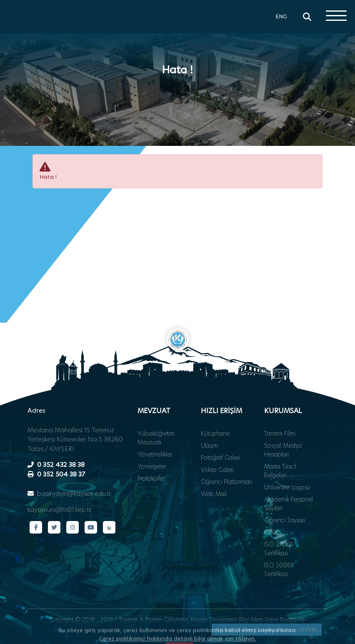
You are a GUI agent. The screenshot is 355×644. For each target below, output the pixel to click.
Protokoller (151, 479)
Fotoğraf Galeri (220, 458)
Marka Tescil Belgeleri (280, 471)
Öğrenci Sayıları (285, 520)
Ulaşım (209, 446)
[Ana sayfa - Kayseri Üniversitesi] (31, 31)
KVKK (271, 532)
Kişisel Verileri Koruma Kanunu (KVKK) (267, 629)
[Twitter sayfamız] (54, 527)
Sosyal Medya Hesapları (283, 450)
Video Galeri (217, 470)
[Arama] (307, 17)
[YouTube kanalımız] (91, 527)
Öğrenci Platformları (226, 482)
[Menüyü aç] (336, 16)
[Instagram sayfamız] (72, 527)
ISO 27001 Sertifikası (279, 549)
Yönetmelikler (155, 454)
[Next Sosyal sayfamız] (109, 527)
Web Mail (214, 494)
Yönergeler (152, 466)
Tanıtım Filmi (280, 434)
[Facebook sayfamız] (36, 527)
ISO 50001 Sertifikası (279, 570)
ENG (281, 16)
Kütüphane (215, 434)
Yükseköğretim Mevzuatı (156, 438)
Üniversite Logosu (287, 487)
